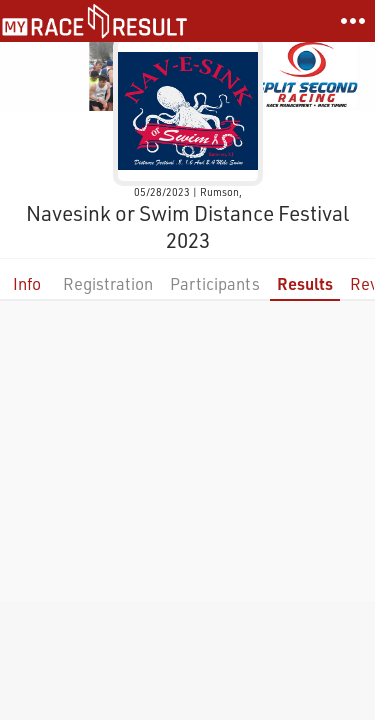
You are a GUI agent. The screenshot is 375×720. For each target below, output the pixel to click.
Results (305, 283)
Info (27, 283)
